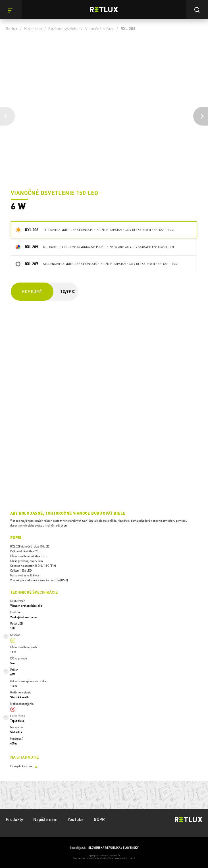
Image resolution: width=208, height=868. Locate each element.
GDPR (99, 819)
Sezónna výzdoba (63, 28)
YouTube (76, 819)
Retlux (12, 28)
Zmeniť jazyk (104, 848)
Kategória (33, 28)
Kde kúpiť (32, 291)
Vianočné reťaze (100, 28)
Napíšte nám (45, 819)
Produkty (14, 819)
